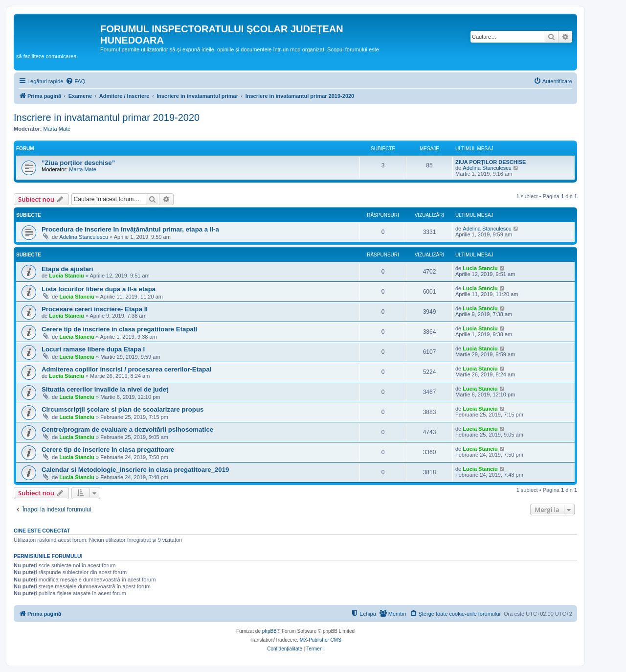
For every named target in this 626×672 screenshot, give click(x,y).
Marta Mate (57, 129)
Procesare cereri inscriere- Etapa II (95, 309)
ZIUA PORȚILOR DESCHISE (491, 162)
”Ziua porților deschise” (78, 163)
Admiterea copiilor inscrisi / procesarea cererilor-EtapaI (126, 369)
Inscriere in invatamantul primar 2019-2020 (107, 117)
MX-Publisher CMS (321, 640)
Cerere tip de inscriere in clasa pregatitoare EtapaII (119, 329)
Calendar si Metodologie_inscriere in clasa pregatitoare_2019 (135, 470)
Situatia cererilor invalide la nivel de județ (105, 389)
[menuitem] (75, 81)
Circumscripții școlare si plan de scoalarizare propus (123, 409)
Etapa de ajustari (67, 269)
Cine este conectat (42, 531)
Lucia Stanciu (67, 276)
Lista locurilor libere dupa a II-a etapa (99, 289)
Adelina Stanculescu (487, 168)
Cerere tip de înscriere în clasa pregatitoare (108, 450)
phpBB (269, 631)
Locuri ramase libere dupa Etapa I (93, 349)
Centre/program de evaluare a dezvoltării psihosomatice (127, 429)
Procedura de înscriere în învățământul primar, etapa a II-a (130, 229)
